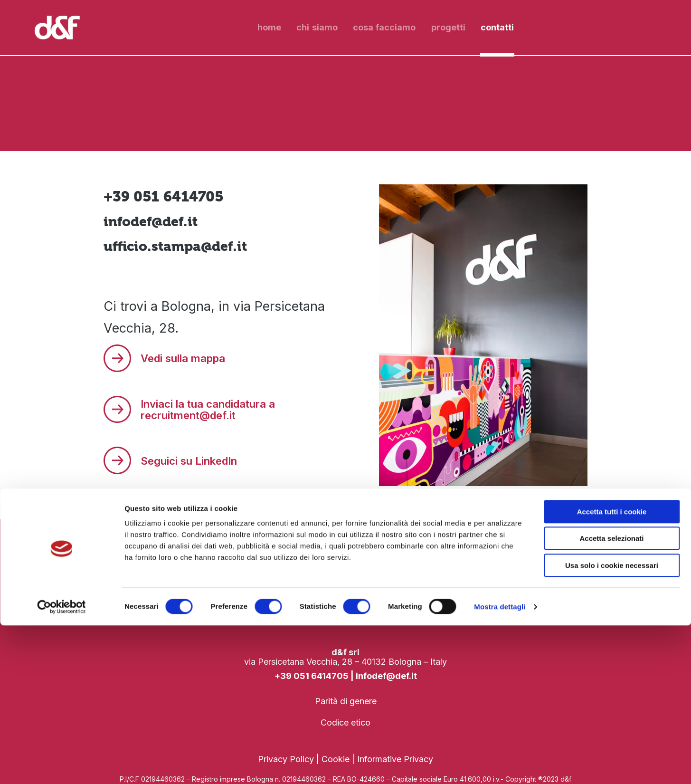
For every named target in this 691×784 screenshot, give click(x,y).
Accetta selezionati (611, 697)
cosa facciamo (384, 27)
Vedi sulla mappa (188, 359)
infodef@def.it (154, 221)
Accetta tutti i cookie (612, 670)
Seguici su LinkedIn (194, 459)
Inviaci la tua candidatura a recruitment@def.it (213, 409)
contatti (497, 27)
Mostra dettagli (500, 765)
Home (269, 27)
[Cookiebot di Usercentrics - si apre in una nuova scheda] (62, 765)
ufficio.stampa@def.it (180, 246)
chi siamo (317, 27)
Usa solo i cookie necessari (612, 724)
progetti (448, 27)
